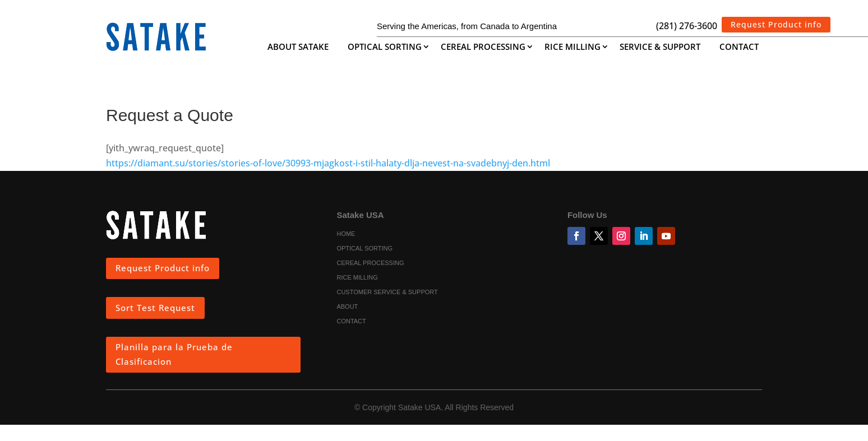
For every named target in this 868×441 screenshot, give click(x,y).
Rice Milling (572, 47)
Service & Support (660, 47)
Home (346, 234)
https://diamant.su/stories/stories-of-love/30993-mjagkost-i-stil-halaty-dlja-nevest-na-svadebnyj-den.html (328, 163)
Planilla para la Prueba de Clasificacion (174, 354)
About (347, 307)
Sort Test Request (155, 308)
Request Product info (776, 24)
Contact (739, 47)
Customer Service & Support (387, 293)
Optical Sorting (385, 47)
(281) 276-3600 (687, 26)
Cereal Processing (483, 47)
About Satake (298, 47)
